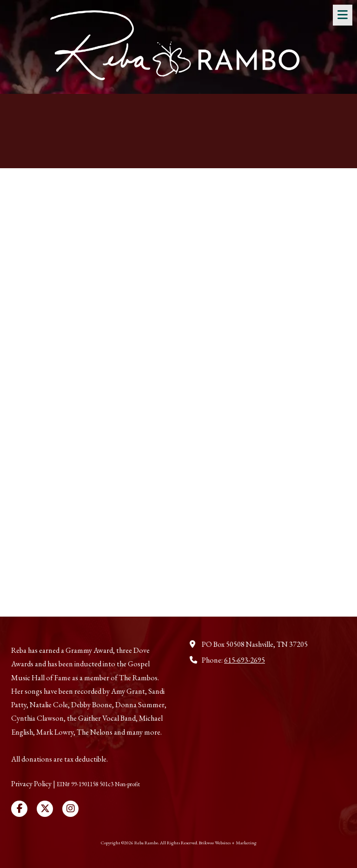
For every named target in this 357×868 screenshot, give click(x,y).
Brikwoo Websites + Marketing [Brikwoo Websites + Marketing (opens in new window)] (228, 843)
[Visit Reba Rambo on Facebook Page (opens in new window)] (19, 809)
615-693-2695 (245, 660)
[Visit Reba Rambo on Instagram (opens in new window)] (70, 809)
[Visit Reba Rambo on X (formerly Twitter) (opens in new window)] (45, 809)
